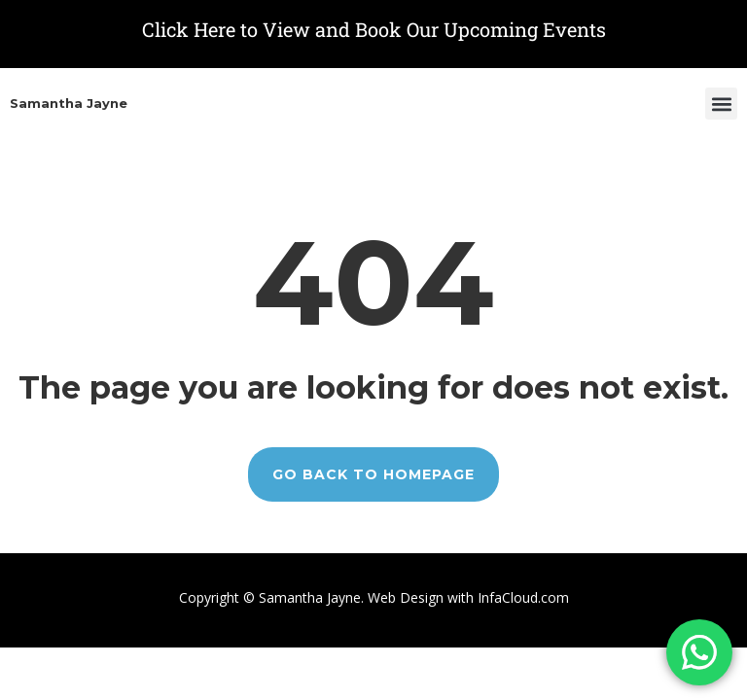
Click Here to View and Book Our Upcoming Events (374, 29)
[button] (721, 104)
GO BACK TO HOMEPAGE (373, 474)
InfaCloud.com (521, 597)
